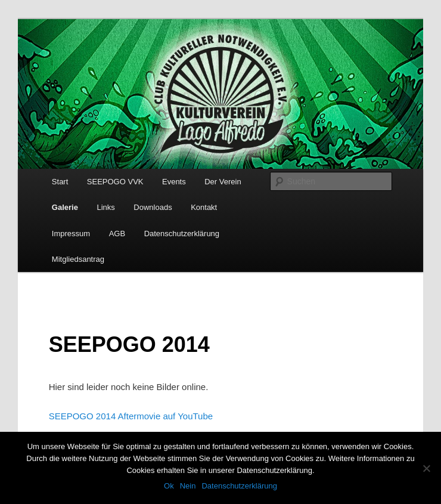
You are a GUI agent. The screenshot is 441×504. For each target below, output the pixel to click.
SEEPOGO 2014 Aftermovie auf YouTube (131, 416)
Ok (169, 486)
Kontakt (204, 207)
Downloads (153, 207)
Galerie (65, 207)
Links (105, 207)
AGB (117, 234)
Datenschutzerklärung (182, 234)
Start (60, 182)
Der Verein (223, 182)
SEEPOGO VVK (115, 182)
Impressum (71, 234)
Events (174, 182)
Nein (188, 486)
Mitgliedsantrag (78, 259)
